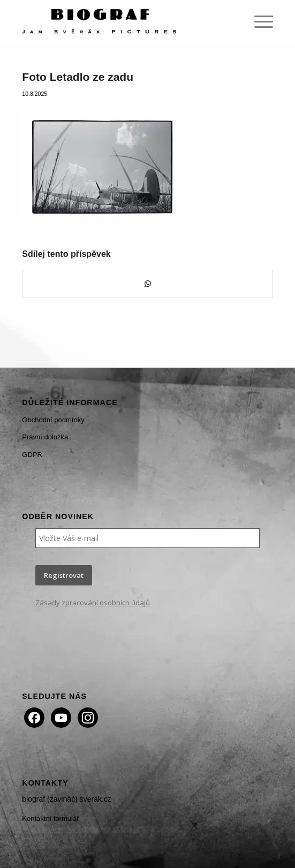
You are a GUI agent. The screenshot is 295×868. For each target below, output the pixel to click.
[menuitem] (258, 21)
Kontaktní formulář (50, 818)
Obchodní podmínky (53, 420)
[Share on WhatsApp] (147, 284)
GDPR (32, 455)
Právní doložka (45, 437)
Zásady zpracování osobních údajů (93, 603)
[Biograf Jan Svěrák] (122, 21)
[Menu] (258, 21)
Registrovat (64, 575)
